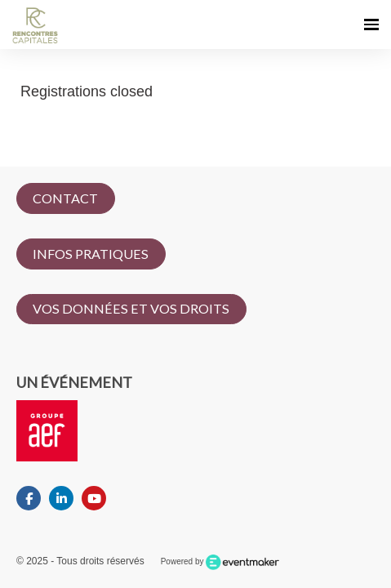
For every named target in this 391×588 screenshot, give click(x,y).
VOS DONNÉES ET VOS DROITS (131, 308)
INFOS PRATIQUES (91, 254)
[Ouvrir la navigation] (371, 24)
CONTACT (65, 198)
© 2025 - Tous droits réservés (80, 561)
